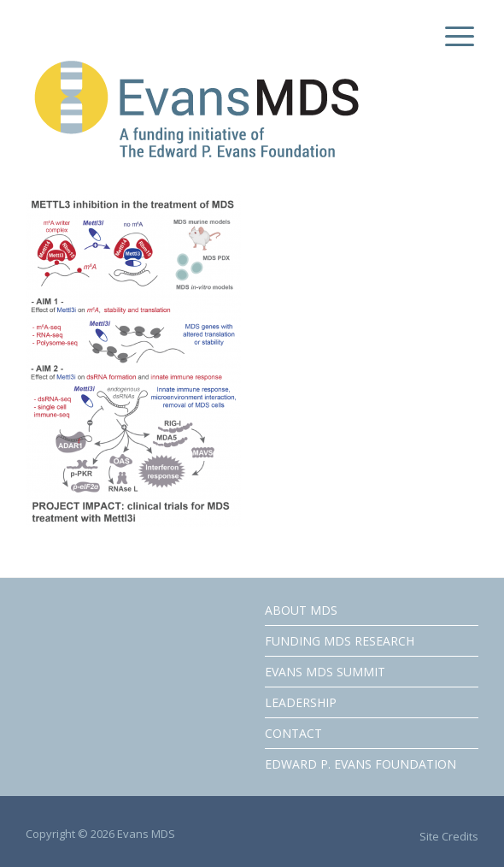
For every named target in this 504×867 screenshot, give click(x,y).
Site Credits (449, 836)
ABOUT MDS (301, 610)
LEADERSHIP (301, 702)
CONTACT (293, 733)
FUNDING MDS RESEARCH (340, 641)
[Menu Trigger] (456, 36)
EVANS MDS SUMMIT (325, 672)
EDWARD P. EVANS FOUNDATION (360, 764)
